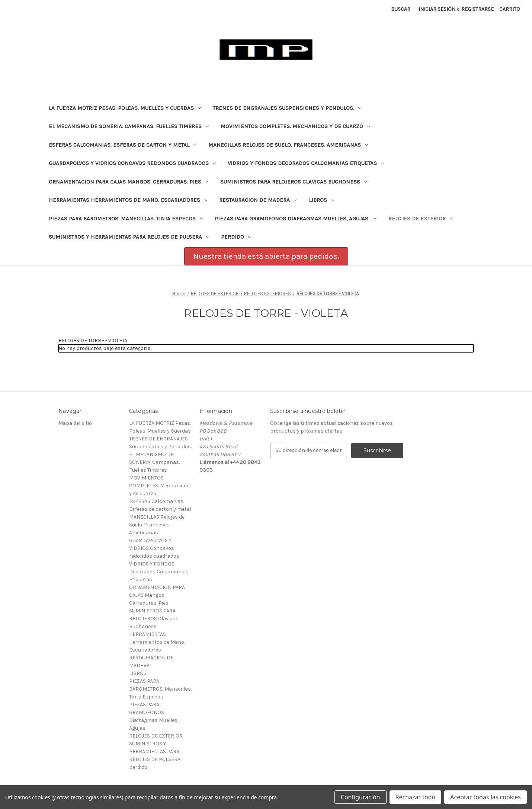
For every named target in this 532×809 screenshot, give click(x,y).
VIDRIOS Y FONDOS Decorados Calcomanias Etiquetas (306, 163)
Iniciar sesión (437, 9)
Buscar (401, 9)
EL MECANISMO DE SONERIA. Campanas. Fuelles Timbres (129, 126)
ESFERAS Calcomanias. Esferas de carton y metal (123, 145)
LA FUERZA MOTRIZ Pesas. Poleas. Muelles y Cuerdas (125, 108)
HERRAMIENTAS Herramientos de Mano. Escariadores (128, 200)
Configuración (360, 797)
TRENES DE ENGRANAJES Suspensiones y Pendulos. (287, 108)
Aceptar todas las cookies (485, 797)
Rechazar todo (416, 797)
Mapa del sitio (75, 423)
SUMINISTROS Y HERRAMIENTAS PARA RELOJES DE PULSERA (129, 237)
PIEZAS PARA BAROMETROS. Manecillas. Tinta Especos (126, 219)
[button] (266, 257)
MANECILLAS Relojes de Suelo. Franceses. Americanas (288, 145)
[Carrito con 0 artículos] (510, 9)
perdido (236, 237)
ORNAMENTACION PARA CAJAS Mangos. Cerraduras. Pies (129, 182)
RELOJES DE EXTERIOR (421, 219)
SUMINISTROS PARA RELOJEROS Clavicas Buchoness (294, 182)
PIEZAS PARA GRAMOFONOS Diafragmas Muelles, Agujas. (296, 219)
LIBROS (321, 200)
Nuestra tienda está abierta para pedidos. (266, 256)
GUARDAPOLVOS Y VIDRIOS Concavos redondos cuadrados (132, 163)
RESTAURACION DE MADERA (258, 200)
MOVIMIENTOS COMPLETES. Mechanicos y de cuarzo (295, 126)
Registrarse (477, 9)
